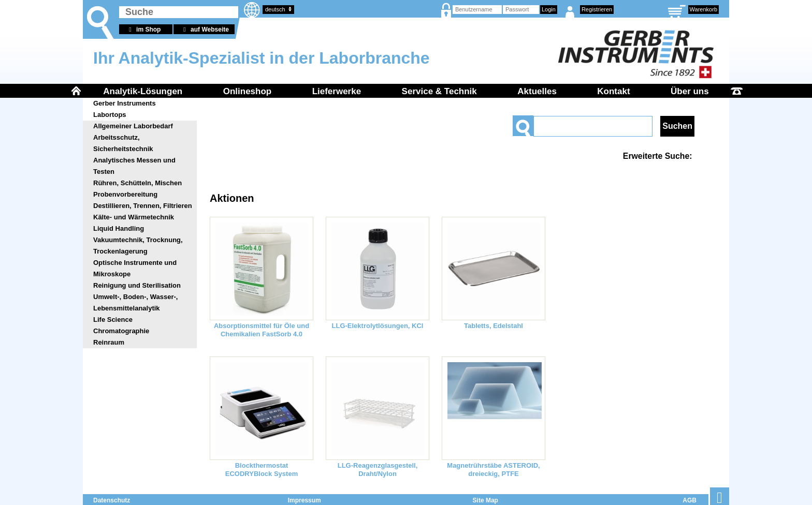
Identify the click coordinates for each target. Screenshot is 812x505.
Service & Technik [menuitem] (439, 91)
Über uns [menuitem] (690, 91)
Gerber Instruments (125, 103)
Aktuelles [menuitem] (537, 91)
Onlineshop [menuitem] (248, 91)
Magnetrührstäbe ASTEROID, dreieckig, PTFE (493, 470)
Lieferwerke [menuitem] (337, 91)
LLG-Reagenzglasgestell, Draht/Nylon (378, 470)
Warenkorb (704, 9)
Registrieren (597, 9)
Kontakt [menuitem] (613, 91)
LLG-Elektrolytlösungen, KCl (378, 326)
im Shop (143, 29)
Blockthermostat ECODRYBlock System (262, 470)
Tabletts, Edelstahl (494, 326)
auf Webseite (205, 29)
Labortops (110, 115)
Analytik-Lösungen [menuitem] (143, 91)
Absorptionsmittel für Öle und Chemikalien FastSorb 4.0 (262, 330)
